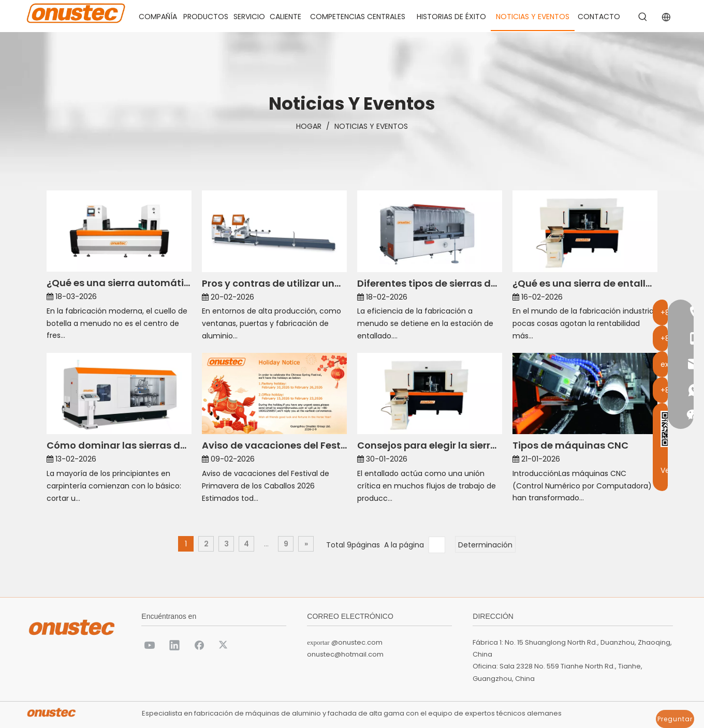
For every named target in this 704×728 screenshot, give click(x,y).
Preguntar (675, 719)
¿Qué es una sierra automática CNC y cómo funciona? (119, 283)
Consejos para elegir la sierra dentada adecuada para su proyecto (430, 445)
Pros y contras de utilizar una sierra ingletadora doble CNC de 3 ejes (274, 283)
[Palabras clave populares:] (643, 17)
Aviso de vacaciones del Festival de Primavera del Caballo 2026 (274, 445)
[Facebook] (199, 645)
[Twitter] (224, 645)
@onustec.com (357, 642)
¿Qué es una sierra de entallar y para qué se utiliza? (585, 283)
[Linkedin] (174, 645)
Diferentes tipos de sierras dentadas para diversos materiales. (430, 283)
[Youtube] (150, 645)
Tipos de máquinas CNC (570, 445)
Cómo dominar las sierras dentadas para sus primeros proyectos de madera (119, 445)
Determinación (485, 545)
